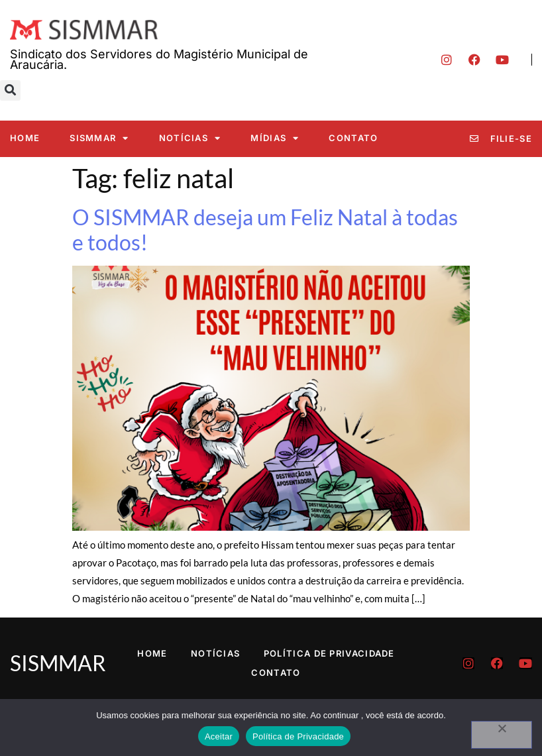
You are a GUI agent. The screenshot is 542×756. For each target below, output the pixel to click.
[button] (10, 90)
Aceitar (219, 736)
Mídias (275, 138)
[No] (502, 735)
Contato (353, 138)
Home (25, 138)
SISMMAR (99, 138)
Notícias (190, 138)
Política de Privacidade (329, 653)
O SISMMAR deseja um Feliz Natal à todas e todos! (265, 230)
